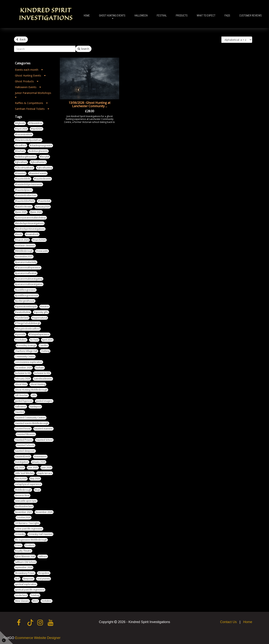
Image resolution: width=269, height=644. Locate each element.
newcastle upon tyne (26, 500)
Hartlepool (35, 406)
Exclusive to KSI (23, 373)
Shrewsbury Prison (25, 573)
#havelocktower (23, 206)
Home (87, 15)
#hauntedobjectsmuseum (29, 184)
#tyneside (20, 334)
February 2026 (23, 378)
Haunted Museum (26, 434)
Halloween (141, 15)
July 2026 (20, 467)
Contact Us (228, 622)
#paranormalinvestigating (29, 278)
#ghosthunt (21, 162)
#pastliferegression (25, 289)
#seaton (45, 306)
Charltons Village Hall (26, 351)
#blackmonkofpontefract (28, 139)
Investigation (22, 462)
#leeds (19, 234)
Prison (18, 545)
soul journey (44, 578)
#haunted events (38, 173)
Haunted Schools (25, 445)
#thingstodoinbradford (27, 328)
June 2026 (46, 467)
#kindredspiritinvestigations (30, 228)
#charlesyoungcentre (41, 145)
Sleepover (28, 578)
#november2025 (24, 256)
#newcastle (42, 251)
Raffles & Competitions (31, 103)
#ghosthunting (44, 167)
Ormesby (20, 534)
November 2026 (44, 512)
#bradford (21, 145)
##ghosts (20, 123)
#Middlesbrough (24, 251)
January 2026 (39, 462)
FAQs (227, 15)
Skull (17, 578)
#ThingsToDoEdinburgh (28, 323)
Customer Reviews (251, 15)
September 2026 (24, 567)
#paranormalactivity (26, 262)
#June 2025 (21, 212)
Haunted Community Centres (30, 417)
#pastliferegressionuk (27, 295)
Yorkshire (47, 601)
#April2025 (37, 128)
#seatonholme (23, 312)
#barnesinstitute (24, 134)
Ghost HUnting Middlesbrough (31, 389)
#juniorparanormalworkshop (30, 217)
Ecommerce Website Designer (38, 637)
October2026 (24, 517)
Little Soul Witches (24, 473)
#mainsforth (32, 234)
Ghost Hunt (21, 384)
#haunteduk (44, 201)
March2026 (21, 478)
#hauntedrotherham (26, 195)
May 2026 (35, 478)
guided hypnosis (24, 401)
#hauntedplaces (24, 190)
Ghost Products (27, 81)
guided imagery (44, 401)
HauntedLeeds (23, 456)
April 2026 (47, 339)
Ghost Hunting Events (112, 15)
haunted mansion (43, 428)
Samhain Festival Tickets (32, 108)
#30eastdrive (35, 123)
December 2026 (23, 367)
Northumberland (24, 506)
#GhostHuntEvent (24, 167)
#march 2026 (22, 240)
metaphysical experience (28, 484)
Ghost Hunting (38, 384)
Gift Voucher (21, 395)
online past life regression (29, 528)
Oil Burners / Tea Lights (27, 523)
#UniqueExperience (39, 334)
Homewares (40, 456)
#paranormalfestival (26, 273)
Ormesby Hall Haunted (40, 534)
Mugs (37, 489)
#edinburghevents (38, 151)
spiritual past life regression (30, 589)
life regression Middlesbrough (31, 539)
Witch (35, 601)
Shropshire (44, 573)
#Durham (20, 151)
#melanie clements (25, 245)
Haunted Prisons (24, 439)
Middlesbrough (23, 489)
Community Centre (25, 356)
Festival (162, 15)
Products (182, 15)
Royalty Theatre (23, 550)
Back (21, 39)
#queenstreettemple (26, 306)
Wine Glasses (22, 601)
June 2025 (33, 467)
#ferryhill (44, 156)
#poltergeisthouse (25, 300)
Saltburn (43, 556)
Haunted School (44, 439)
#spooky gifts (41, 312)
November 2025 (24, 512)
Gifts (34, 395)
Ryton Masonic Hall (25, 556)
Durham (40, 367)
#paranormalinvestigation (29, 284)
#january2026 (43, 206)
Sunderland (21, 595)
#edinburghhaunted (26, 156)
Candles (44, 345)
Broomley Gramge (26, 345)
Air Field (34, 339)
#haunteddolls (23, 178)
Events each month (29, 69)
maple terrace (45, 473)
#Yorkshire (21, 339)
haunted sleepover (25, 451)
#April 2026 (21, 128)
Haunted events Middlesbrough (32, 423)
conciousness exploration (29, 362)
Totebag (35, 595)
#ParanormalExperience (28, 267)
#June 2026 (36, 212)
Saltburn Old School (25, 562)
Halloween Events (28, 87)
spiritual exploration (26, 584)
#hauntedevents (42, 178)
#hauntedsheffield (25, 201)
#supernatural (40, 317)
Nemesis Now (22, 495)
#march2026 (39, 240)
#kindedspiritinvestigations (29, 223)
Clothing (45, 351)
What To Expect (206, 15)
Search (83, 48)
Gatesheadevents (43, 378)
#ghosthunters (38, 162)
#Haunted (20, 173)
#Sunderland (22, 317)
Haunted (20, 412)
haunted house (23, 428)
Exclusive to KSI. (42, 373)
